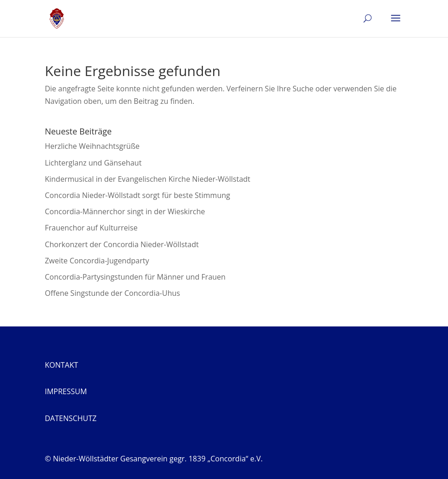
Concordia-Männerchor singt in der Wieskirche (125, 211)
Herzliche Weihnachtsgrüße (92, 146)
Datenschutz (71, 418)
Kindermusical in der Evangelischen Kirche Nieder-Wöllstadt (148, 179)
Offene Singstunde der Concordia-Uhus (113, 293)
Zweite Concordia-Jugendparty (97, 261)
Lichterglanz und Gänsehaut (93, 163)
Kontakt (62, 365)
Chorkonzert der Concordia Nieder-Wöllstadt (122, 244)
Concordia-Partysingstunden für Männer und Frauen (135, 277)
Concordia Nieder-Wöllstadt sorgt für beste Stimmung (138, 195)
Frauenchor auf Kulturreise (91, 228)
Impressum (66, 391)
